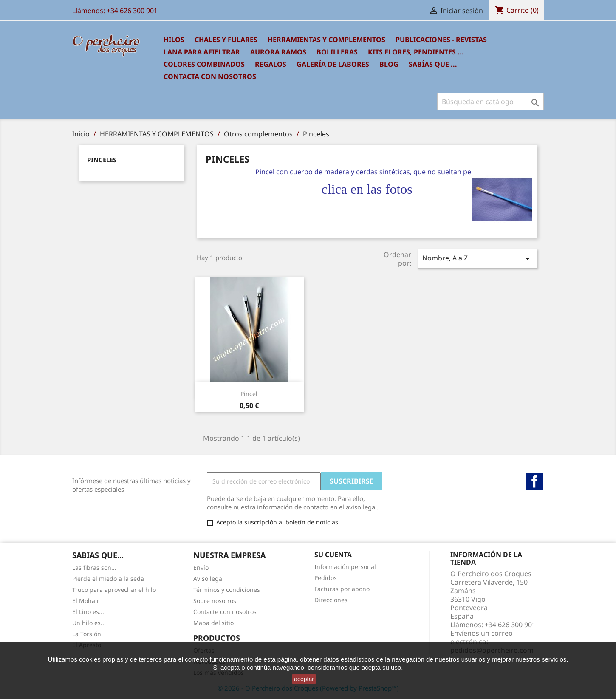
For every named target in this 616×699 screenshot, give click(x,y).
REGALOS (271, 64)
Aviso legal (209, 579)
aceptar (304, 679)
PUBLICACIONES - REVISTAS (441, 40)
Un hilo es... (89, 623)
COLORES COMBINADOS (204, 64)
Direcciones (331, 600)
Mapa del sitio (213, 623)
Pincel (249, 394)
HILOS (174, 40)
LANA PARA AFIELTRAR (202, 52)
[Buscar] (490, 102)
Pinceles (102, 160)
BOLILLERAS (337, 52)
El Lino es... (88, 612)
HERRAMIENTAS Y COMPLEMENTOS (326, 40)
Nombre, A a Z (478, 259)
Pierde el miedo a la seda (108, 579)
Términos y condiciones (227, 590)
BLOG (389, 64)
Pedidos (326, 578)
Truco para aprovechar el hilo (114, 590)
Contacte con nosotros (225, 612)
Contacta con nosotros (210, 76)
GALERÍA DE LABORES (333, 64)
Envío (201, 567)
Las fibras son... (94, 567)
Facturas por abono (342, 589)
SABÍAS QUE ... (433, 64)
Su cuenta (333, 555)
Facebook (534, 481)
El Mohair (86, 601)
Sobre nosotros (215, 601)
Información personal (345, 567)
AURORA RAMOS (278, 52)
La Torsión (87, 634)
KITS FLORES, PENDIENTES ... (416, 52)
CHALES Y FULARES (226, 40)
